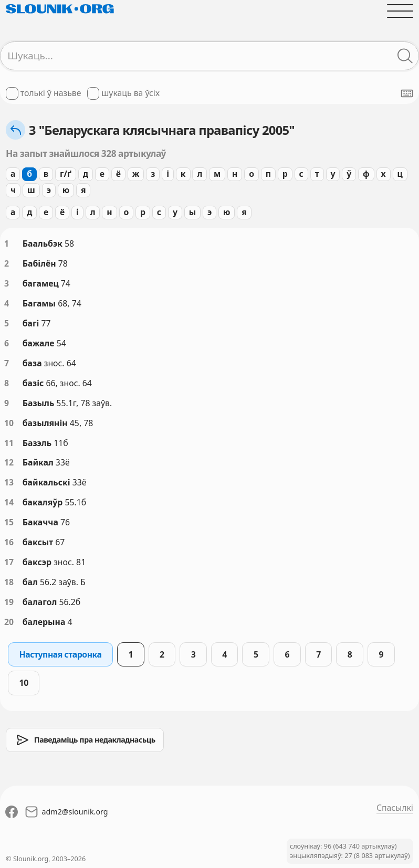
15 (9, 522)
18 (9, 582)
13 (9, 482)
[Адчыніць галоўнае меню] (400, 11)
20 (9, 622)
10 (9, 423)
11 (9, 443)
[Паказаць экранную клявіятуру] (407, 93)
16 (9, 542)
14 (9, 502)
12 (9, 462)
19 (9, 602)
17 (9, 562)
